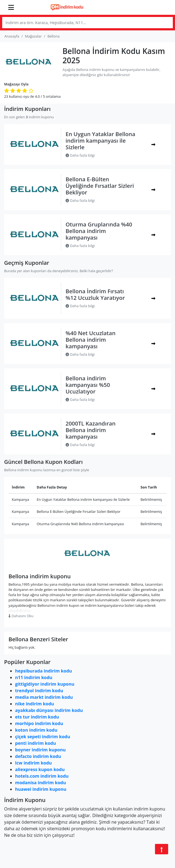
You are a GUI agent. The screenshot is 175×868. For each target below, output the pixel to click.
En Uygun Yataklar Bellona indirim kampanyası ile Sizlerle (100, 141)
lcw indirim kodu (33, 763)
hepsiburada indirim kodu (43, 671)
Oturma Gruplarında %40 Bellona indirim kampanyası (99, 231)
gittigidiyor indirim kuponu (45, 684)
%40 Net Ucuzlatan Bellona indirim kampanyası (91, 340)
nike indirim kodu (35, 704)
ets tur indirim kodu (37, 717)
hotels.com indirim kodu (42, 776)
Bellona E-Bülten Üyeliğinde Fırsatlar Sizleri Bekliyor (100, 186)
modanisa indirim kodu (40, 783)
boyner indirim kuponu (40, 750)
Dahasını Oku (21, 616)
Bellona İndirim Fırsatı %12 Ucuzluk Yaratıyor (95, 294)
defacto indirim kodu (38, 756)
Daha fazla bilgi (80, 155)
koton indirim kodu (36, 730)
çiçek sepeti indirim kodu (43, 737)
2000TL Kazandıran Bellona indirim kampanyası (91, 430)
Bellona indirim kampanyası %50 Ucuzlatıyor (88, 385)
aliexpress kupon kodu (40, 769)
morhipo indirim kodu (39, 723)
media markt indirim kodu (44, 697)
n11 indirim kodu (34, 677)
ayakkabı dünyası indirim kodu (49, 710)
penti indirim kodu (36, 743)
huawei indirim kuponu (41, 789)
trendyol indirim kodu (39, 691)
